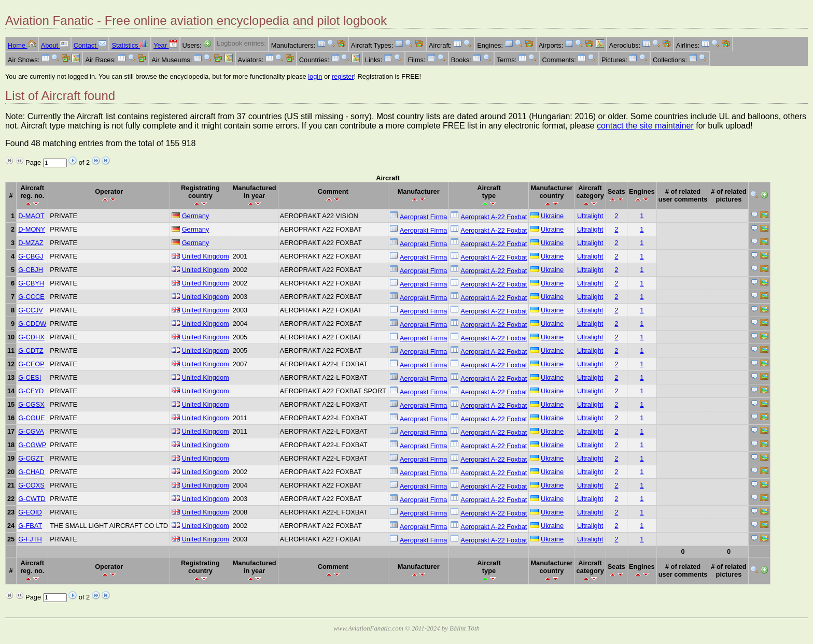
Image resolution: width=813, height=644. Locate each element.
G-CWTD (32, 499)
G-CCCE (31, 297)
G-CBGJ (31, 256)
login (315, 76)
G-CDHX (31, 337)
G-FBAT (30, 526)
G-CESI (30, 377)
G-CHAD (31, 472)
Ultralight (590, 216)
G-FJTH (30, 539)
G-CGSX (31, 404)
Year (165, 45)
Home (22, 45)
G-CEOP (31, 364)
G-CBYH (31, 283)
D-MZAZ (31, 243)
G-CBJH (31, 270)
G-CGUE (31, 418)
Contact (90, 45)
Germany (196, 216)
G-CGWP (32, 445)
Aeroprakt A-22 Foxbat (494, 217)
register (343, 76)
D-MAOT (31, 216)
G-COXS (31, 485)
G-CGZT (31, 458)
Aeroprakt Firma (424, 217)
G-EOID (30, 512)
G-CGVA (31, 431)
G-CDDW (32, 324)
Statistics (130, 45)
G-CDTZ (31, 350)
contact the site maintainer (645, 126)
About (55, 45)
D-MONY (32, 229)
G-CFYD (31, 391)
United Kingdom (206, 256)
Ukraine (552, 216)
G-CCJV (31, 310)
